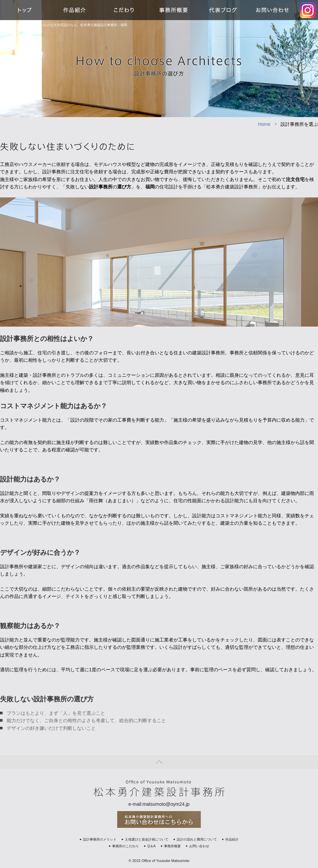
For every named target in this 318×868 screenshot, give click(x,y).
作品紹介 (232, 839)
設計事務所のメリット (100, 839)
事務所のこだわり (126, 846)
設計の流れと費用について (197, 839)
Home (264, 124)
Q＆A (151, 846)
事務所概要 (172, 846)
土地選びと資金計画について (147, 839)
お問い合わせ (199, 846)
